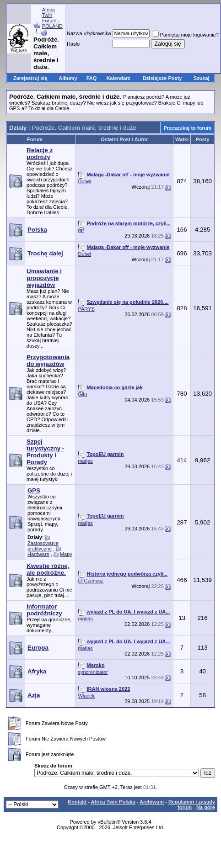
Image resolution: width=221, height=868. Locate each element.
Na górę (206, 807)
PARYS (86, 309)
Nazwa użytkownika (89, 33)
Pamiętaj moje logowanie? (186, 35)
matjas (85, 461)
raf (81, 230)
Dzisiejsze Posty (162, 78)
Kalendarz (118, 78)
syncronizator (93, 672)
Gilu (82, 394)
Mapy (66, 554)
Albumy (68, 78)
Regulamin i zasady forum (192, 804)
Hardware (38, 554)
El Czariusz (91, 581)
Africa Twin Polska (113, 802)
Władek (86, 696)
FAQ (92, 78)
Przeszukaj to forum (187, 128)
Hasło (73, 44)
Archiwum (152, 802)
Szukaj (202, 78)
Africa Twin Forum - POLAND (52, 18)
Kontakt (77, 802)
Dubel (84, 181)
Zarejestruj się (30, 78)
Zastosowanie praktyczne (43, 546)
